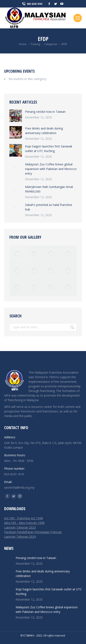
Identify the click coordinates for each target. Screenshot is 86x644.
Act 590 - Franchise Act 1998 (23, 518)
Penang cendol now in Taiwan (45, 112)
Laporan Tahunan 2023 (20, 527)
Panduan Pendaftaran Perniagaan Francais (33, 532)
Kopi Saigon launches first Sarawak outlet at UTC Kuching (49, 149)
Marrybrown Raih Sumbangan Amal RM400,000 (49, 189)
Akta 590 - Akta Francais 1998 (24, 523)
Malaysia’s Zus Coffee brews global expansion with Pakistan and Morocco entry (51, 169)
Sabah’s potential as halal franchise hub (49, 207)
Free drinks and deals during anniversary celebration (44, 131)
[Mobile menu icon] (78, 18)
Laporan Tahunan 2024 (20, 537)
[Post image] (16, 116)
